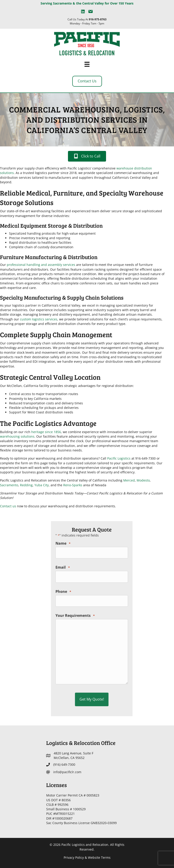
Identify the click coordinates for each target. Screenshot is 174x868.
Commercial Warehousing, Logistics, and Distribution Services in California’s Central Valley (87, 120)
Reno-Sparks (13, 485)
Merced (69, 480)
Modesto (83, 480)
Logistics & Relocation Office (81, 743)
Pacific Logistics (59, 458)
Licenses (57, 785)
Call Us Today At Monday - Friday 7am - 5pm (87, 21)
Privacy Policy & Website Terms (87, 857)
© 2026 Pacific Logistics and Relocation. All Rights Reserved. (87, 847)
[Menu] (87, 64)
